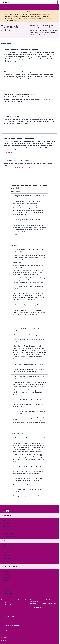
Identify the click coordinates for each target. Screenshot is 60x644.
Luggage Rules (7, 577)
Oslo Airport (7, 7)
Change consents (9, 616)
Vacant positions (8, 571)
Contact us (6, 520)
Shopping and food (8, 549)
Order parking (7, 527)
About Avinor (6, 605)
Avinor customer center (10, 536)
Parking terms (7, 590)
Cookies (4, 640)
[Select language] (5, 630)
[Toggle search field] (47, 2)
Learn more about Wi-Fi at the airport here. (18, 168)
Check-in (5, 581)
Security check (7, 584)
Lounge (5, 552)
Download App (8, 621)
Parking (5, 546)
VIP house (6, 555)
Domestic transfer (8, 533)
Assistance (6, 574)
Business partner (37, 608)
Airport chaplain (7, 558)
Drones (5, 587)
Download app (9, 152)
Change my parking (8, 530)
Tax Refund (6, 562)
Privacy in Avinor (8, 593)
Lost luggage (7, 523)
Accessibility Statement (11, 626)
